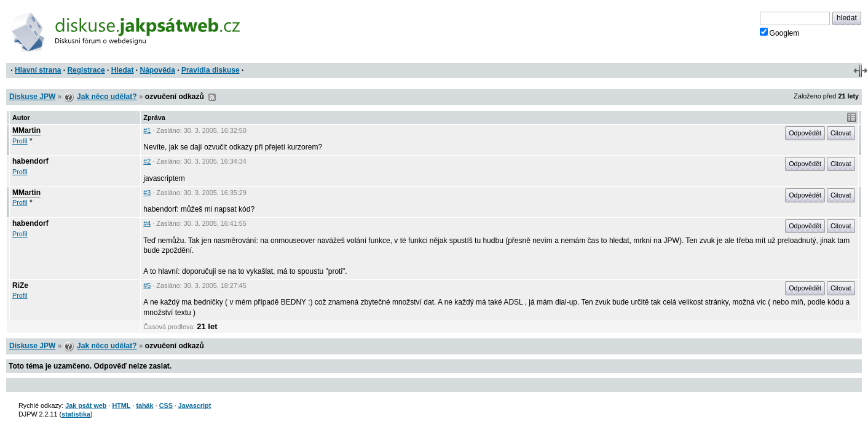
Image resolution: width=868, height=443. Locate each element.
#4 (147, 223)
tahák (144, 405)
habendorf (30, 161)
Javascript (195, 405)
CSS (166, 405)
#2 (147, 161)
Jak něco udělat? (107, 97)
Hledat (123, 70)
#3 (147, 193)
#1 (147, 130)
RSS (212, 97)
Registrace (86, 70)
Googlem (780, 33)
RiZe (20, 285)
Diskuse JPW (32, 97)
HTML (121, 405)
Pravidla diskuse (211, 70)
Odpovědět (805, 133)
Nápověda (158, 70)
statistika (76, 414)
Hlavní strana (38, 70)
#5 (147, 285)
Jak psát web (86, 405)
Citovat (841, 133)
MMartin (26, 130)
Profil (20, 141)
